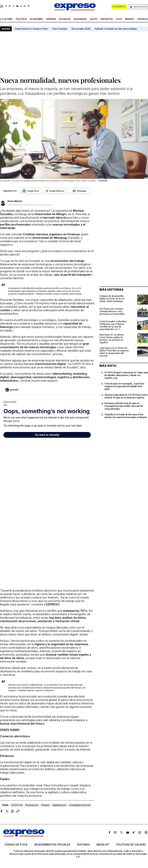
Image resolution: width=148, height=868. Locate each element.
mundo (130, 19)
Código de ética (16, 845)
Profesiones (32, 805)
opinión (51, 19)
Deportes (107, 19)
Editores (83, 845)
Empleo (45, 805)
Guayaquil (80, 19)
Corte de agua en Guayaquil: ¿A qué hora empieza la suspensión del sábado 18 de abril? (124, 386)
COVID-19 (17, 805)
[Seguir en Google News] (30, 191)
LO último (7, 19)
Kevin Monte (15, 201)
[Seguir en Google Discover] (55, 191)
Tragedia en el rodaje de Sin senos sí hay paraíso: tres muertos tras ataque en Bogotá (126, 416)
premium (143, 19)
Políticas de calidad (131, 845)
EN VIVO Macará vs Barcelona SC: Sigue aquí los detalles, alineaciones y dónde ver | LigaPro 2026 (126, 375)
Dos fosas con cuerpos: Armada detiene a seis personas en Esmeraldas (112, 311)
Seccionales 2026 (81, 29)
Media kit (103, 845)
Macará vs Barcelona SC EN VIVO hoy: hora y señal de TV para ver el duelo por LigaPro (126, 396)
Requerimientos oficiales (52, 845)
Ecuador (65, 19)
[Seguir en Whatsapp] (79, 191)
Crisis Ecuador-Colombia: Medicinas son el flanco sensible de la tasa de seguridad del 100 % (113, 325)
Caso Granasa (60, 29)
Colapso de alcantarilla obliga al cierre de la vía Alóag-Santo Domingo (112, 298)
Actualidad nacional (80, 805)
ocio (119, 19)
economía (36, 19)
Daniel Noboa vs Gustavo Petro (31, 29)
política (21, 19)
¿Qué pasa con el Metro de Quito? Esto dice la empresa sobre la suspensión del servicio (114, 352)
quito (94, 19)
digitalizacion (59, 805)
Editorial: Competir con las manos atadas (116, 29)
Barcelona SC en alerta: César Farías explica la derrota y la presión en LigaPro (112, 338)
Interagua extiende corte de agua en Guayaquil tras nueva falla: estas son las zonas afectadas (124, 406)
